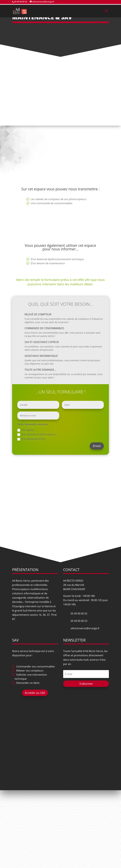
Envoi (97, 446)
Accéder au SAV (35, 693)
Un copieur (26, 430)
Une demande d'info (31, 439)
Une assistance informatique (36, 434)
